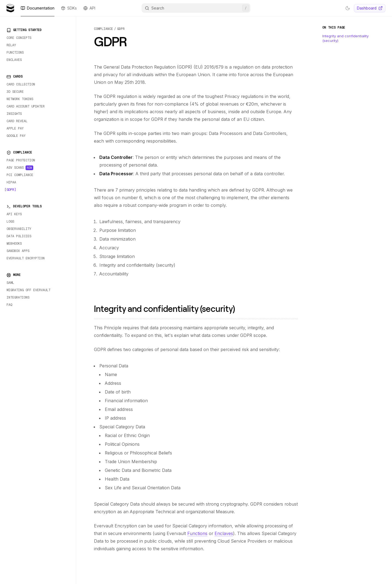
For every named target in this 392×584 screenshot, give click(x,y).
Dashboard (370, 8)
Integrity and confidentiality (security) (168, 308)
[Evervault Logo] (10, 8)
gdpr (121, 29)
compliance (103, 29)
